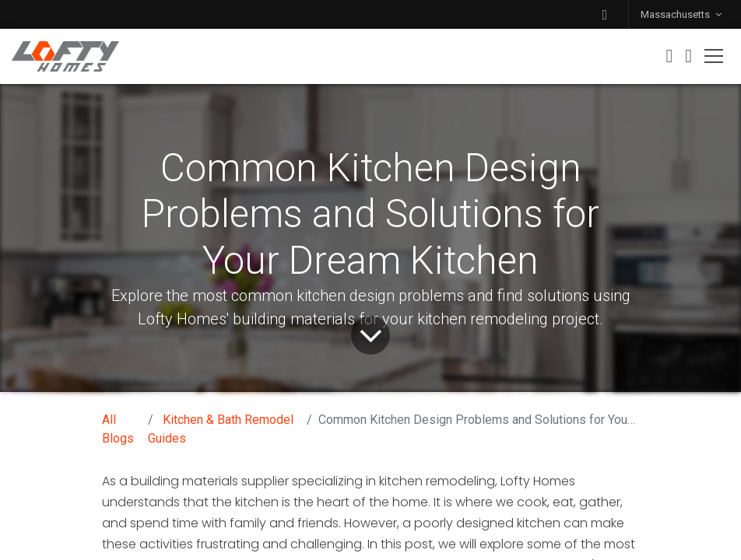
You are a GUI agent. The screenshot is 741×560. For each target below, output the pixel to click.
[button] (605, 14)
